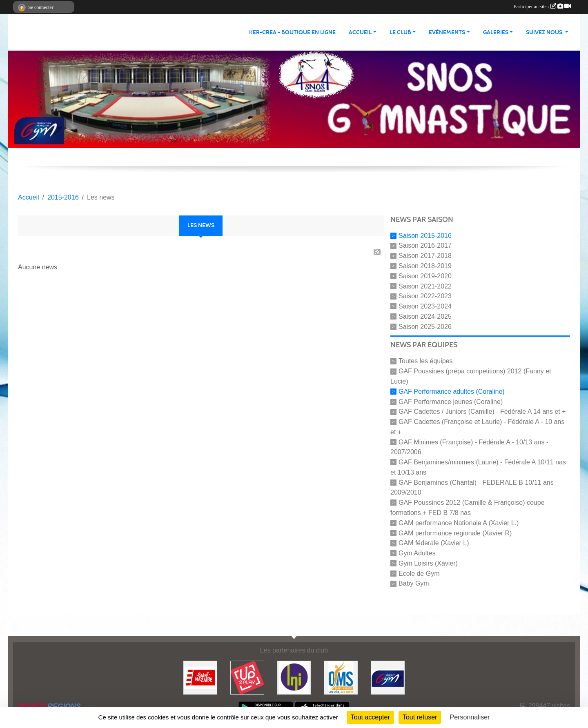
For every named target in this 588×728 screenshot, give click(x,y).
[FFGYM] (388, 677)
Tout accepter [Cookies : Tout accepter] (370, 717)
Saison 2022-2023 (425, 296)
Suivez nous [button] (545, 32)
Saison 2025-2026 (425, 326)
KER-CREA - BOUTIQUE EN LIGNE (292, 32)
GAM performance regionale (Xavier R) (455, 533)
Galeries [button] (496, 32)
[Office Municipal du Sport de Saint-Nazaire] (341, 677)
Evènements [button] (447, 32)
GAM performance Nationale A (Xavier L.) (459, 523)
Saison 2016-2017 (425, 245)
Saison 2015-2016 (425, 235)
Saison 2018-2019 (425, 266)
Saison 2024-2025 (425, 316)
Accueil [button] (360, 32)
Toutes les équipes (426, 361)
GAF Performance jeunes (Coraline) (451, 401)
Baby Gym (414, 583)
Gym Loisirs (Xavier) (428, 563)
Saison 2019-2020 (425, 276)
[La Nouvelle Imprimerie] (294, 677)
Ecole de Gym (419, 573)
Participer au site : (542, 7)
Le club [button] (400, 32)
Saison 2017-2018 (425, 256)
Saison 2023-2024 (425, 306)
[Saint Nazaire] (200, 677)
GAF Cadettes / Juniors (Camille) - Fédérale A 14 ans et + (482, 412)
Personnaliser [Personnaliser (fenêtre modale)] (470, 717)
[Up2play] (247, 677)
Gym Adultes (417, 553)
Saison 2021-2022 (425, 286)
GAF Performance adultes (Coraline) (452, 392)
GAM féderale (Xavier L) (434, 543)
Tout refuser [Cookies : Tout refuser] (420, 717)
